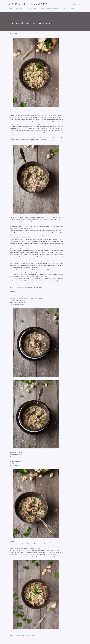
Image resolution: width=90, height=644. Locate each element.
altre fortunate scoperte (46, 118)
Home (11, 8)
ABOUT (72, 8)
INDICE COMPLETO (20, 8)
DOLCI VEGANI (32, 8)
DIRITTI (65, 8)
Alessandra (12, 113)
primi (36, 635)
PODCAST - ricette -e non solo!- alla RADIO (49, 8)
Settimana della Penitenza (39, 111)
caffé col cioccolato (28, 4)
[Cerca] (74, 4)
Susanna (17, 113)
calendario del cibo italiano (25, 635)
